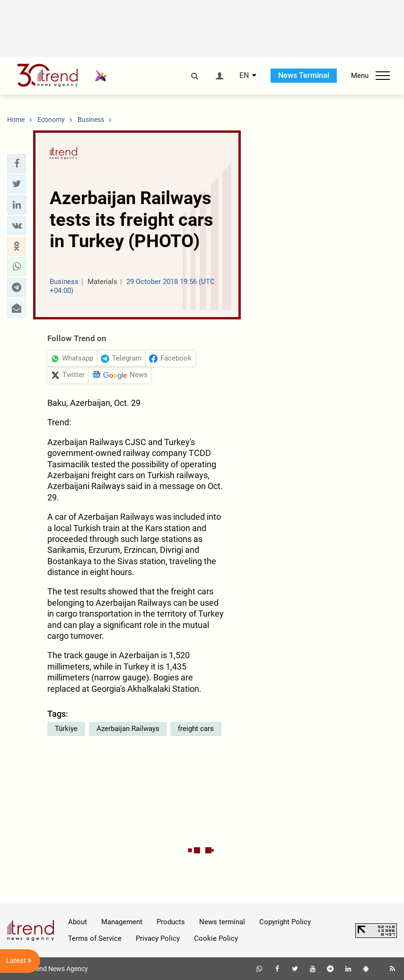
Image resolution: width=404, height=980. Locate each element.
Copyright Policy (285, 922)
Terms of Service (95, 938)
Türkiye (66, 729)
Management (122, 922)
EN (244, 76)
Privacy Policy (158, 938)
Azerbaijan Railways (128, 729)
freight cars (196, 729)
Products (171, 922)
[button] (17, 163)
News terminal (222, 922)
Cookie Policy (216, 938)
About (78, 922)
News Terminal (304, 75)
